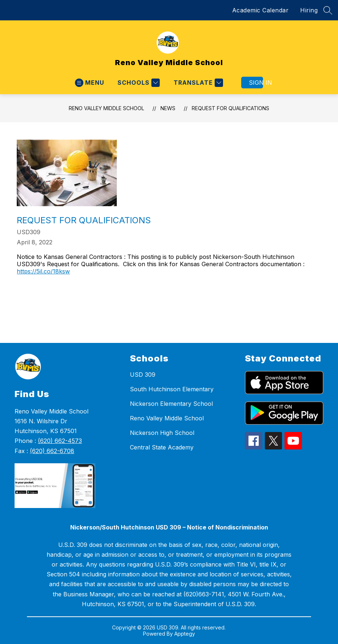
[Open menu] (90, 83)
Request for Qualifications (230, 108)
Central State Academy (162, 447)
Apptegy (185, 634)
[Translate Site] (197, 83)
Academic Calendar (261, 10)
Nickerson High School (162, 433)
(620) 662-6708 (52, 451)
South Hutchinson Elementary (172, 389)
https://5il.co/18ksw (43, 271)
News (168, 108)
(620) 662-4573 (60, 441)
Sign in (256, 83)
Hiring (309, 10)
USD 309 (143, 375)
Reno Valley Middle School (106, 108)
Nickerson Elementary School (171, 404)
